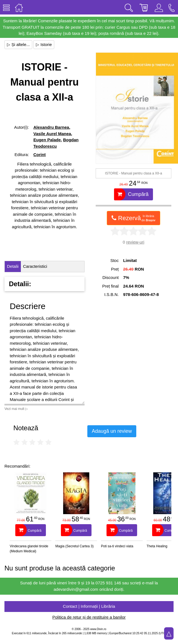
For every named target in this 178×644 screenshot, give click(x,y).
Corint (39, 155)
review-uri (135, 242)
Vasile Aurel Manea (52, 134)
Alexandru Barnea (51, 127)
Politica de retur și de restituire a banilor (89, 617)
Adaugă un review (112, 431)
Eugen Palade (47, 140)
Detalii (13, 266)
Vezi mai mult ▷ (16, 409)
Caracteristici (35, 266)
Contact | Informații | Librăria (89, 606)
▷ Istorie (44, 44)
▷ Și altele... (18, 44)
